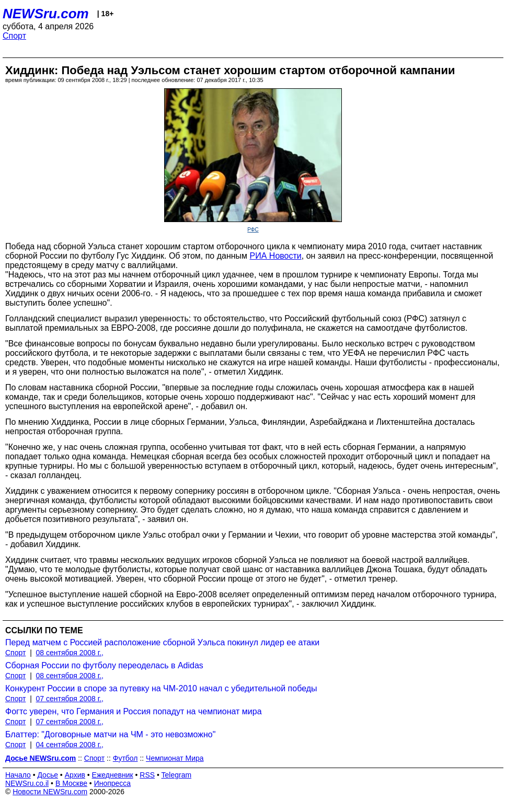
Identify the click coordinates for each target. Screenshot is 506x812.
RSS (147, 775)
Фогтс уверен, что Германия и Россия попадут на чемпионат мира (134, 711)
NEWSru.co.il (27, 783)
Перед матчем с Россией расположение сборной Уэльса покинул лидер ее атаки (162, 642)
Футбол (125, 758)
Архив (75, 775)
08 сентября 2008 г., (70, 653)
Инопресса (113, 783)
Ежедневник (113, 775)
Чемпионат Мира (175, 758)
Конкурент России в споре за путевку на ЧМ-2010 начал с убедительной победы (161, 688)
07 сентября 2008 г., (70, 699)
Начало (18, 775)
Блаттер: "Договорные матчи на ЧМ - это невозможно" (110, 734)
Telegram (177, 775)
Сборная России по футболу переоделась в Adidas (104, 665)
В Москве (71, 783)
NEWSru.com (46, 14)
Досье (48, 775)
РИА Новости (276, 256)
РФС (253, 230)
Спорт (14, 36)
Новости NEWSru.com (50, 792)
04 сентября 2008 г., (70, 745)
